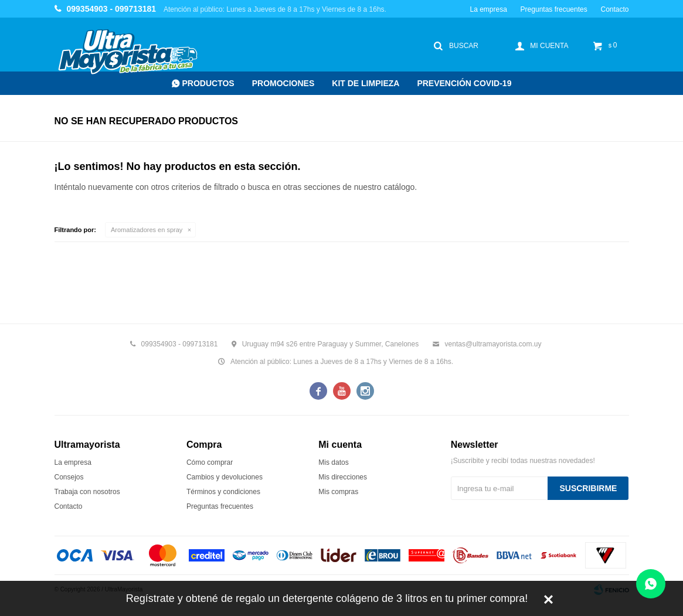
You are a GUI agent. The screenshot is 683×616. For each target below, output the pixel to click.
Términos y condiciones (223, 492)
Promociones (283, 83)
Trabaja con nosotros (87, 492)
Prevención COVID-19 (464, 83)
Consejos (69, 477)
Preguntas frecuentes (554, 9)
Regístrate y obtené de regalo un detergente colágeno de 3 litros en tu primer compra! (327, 598)
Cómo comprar (210, 462)
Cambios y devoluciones (225, 477)
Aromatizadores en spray (147, 230)
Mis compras (338, 492)
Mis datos (333, 462)
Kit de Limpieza (366, 83)
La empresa (488, 9)
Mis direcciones (343, 477)
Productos (208, 83)
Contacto (614, 9)
